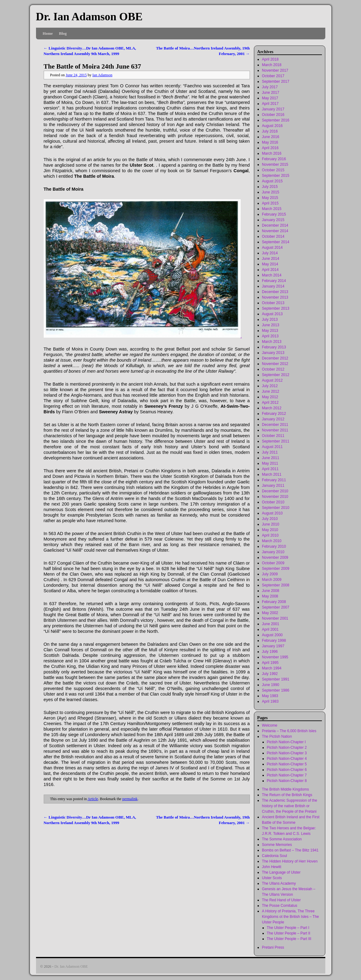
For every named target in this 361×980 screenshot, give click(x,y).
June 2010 (271, 524)
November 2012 (275, 364)
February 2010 (274, 546)
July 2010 (270, 519)
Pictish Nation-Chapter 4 (287, 759)
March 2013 (272, 342)
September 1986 (276, 690)
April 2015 (270, 203)
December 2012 (275, 358)
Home (48, 33)
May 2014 (270, 264)
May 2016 (270, 142)
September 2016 (276, 120)
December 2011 (275, 425)
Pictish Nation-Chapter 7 (287, 775)
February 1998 (274, 641)
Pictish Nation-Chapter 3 (287, 753)
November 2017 (275, 70)
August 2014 (272, 248)
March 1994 (272, 668)
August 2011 (272, 447)
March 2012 (272, 408)
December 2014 (275, 225)
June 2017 (271, 93)
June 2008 (271, 591)
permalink (130, 799)
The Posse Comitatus (280, 906)
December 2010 (275, 491)
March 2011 (272, 474)
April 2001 (270, 629)
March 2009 (272, 580)
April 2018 (270, 59)
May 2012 (270, 397)
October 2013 (273, 303)
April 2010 (270, 535)
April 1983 (270, 701)
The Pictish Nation (277, 736)
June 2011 (271, 458)
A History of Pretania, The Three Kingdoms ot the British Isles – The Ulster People (290, 917)
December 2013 (275, 292)
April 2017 (270, 104)
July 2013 (270, 319)
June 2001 (271, 624)
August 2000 (272, 635)
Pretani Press (273, 947)
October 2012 (273, 369)
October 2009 (273, 563)
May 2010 (270, 530)
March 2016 (272, 153)
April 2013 (270, 336)
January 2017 (273, 109)
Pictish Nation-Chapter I (286, 742)
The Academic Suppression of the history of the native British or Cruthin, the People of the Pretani (289, 806)
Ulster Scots (272, 878)
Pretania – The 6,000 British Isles (289, 731)
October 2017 (273, 76)
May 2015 (270, 198)
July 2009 (270, 574)
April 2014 (270, 270)
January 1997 (273, 646)
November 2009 (275, 557)
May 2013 (270, 331)
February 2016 (274, 159)
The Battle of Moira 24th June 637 (92, 66)
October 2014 (273, 236)
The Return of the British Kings (287, 795)
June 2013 (271, 325)
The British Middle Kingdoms (285, 789)
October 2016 (273, 115)
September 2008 (276, 585)
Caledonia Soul (274, 856)
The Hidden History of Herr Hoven (290, 861)
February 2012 (274, 414)
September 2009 (276, 569)
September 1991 (276, 679)
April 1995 (270, 663)
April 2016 (270, 148)
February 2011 (274, 480)
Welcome (270, 725)
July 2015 (270, 187)
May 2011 (270, 463)
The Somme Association (282, 839)
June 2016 (271, 137)
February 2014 (274, 281)
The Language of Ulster (281, 872)
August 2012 (272, 380)
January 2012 (273, 419)
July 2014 (270, 253)
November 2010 (275, 497)
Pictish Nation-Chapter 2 (287, 748)
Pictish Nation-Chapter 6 (287, 770)
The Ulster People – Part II (289, 933)
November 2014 (275, 231)
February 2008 (274, 602)
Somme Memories (277, 845)
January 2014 (273, 286)
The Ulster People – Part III (289, 939)
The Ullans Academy (279, 883)
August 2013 (272, 314)
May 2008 (270, 596)
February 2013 (274, 347)
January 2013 (273, 353)
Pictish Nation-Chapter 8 (287, 781)
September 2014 (276, 242)
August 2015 (272, 181)
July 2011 (270, 452)
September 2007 (276, 607)
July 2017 (270, 87)
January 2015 (273, 220)
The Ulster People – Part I (288, 928)
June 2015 (271, 192)
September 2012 (276, 375)
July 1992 (270, 674)
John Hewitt (272, 867)
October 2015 (273, 170)
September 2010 (276, 508)
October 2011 (273, 436)
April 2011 (270, 469)
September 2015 (276, 176)
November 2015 (275, 165)
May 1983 (270, 696)
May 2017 (270, 98)
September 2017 (276, 81)
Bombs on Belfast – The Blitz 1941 (290, 850)
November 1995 (275, 657)
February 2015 (274, 214)
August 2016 (272, 126)
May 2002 (270, 613)
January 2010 (273, 552)
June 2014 (271, 259)
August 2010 (272, 513)
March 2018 (272, 65)
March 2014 (272, 275)
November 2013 (275, 297)
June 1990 (271, 685)
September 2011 (276, 441)
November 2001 (275, 618)
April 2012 (270, 403)
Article (93, 799)
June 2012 (271, 391)
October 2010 (273, 502)
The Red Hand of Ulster (281, 900)
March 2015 (272, 209)
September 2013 (276, 308)
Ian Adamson (102, 75)
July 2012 (270, 386)
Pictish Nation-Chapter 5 (287, 764)
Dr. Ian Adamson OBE (89, 17)
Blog (63, 33)
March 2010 (272, 541)
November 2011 (275, 430)
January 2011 (273, 486)
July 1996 (270, 652)
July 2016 (270, 131)
